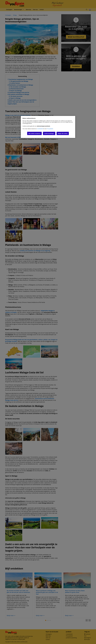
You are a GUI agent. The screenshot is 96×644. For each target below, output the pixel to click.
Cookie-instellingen (49, 133)
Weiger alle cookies (63, 133)
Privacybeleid (50, 129)
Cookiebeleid (40, 129)
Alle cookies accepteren (34, 133)
